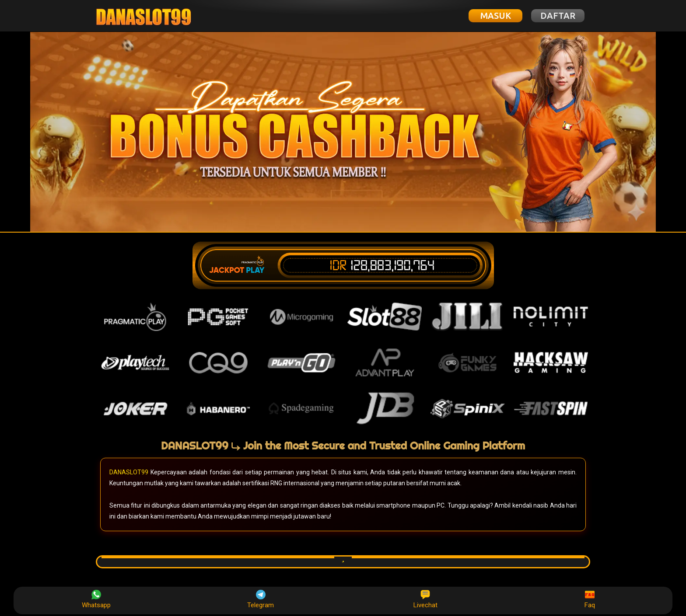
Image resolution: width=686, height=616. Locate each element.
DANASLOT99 (129, 472)
